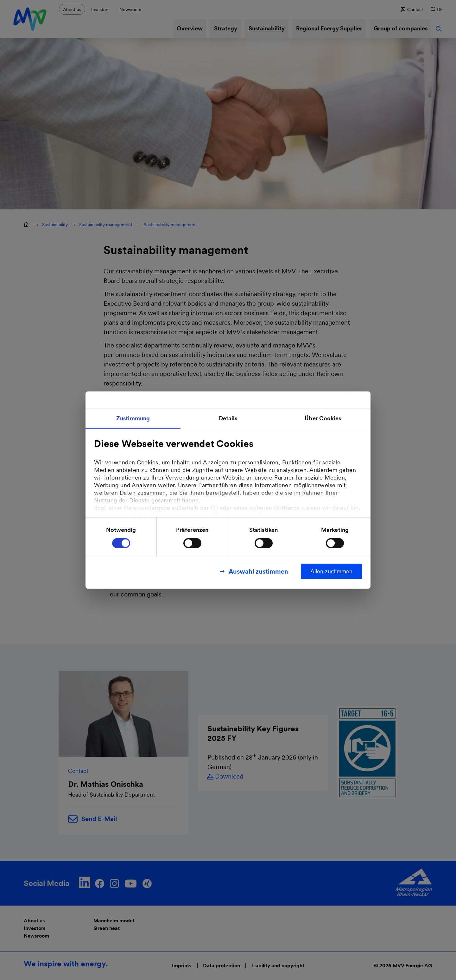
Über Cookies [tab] (323, 418)
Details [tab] (228, 418)
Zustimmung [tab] (133, 418)
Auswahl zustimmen (258, 571)
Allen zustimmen (331, 571)
